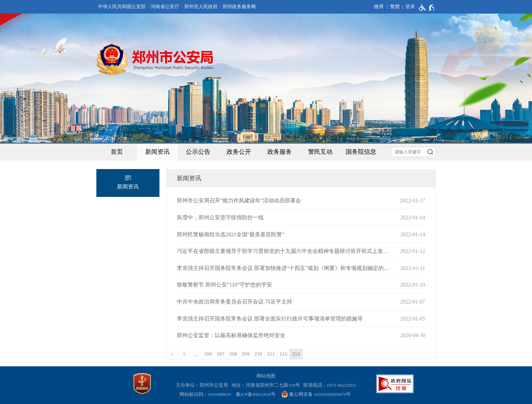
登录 (410, 7)
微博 (379, 7)
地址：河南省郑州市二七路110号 (267, 385)
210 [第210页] (258, 354)
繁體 (395, 7)
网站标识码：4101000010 (206, 394)
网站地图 (266, 376)
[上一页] (173, 354)
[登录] (407, 7)
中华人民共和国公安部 (122, 7)
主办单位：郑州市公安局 (203, 385)
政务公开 (239, 152)
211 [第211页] (271, 354)
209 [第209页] (246, 354)
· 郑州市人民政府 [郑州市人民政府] (200, 7)
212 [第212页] (283, 354)
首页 (117, 152)
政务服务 (280, 152)
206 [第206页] (208, 354)
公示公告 (198, 152)
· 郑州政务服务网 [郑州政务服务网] (238, 7)
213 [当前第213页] (296, 354)
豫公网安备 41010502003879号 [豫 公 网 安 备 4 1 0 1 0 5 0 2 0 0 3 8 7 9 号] (316, 394)
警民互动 (320, 152)
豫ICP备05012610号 (256, 394)
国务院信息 (361, 152)
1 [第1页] (184, 354)
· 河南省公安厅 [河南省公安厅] (164, 7)
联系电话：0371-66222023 (330, 385)
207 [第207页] (221, 354)
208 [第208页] (233, 354)
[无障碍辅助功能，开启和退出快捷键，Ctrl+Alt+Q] (427, 7)
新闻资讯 (157, 152)
